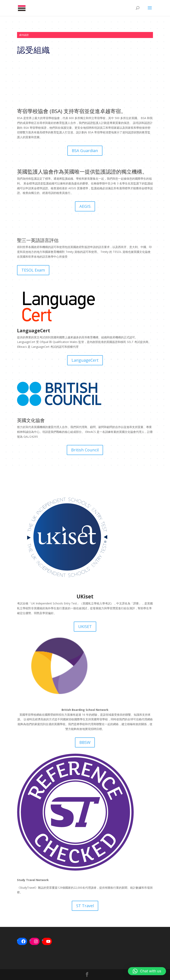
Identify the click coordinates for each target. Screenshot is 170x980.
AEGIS (85, 206)
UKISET (85, 626)
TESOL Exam (33, 270)
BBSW (85, 742)
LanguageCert (85, 360)
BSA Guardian (85, 151)
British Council (85, 450)
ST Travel (85, 906)
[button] (147, 971)
